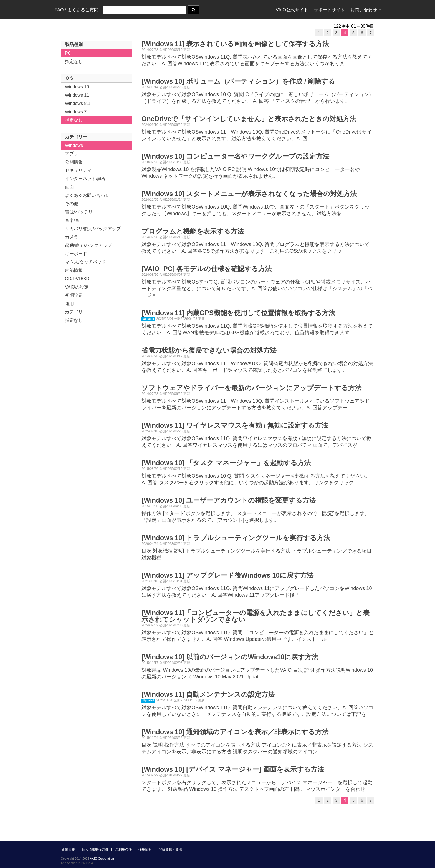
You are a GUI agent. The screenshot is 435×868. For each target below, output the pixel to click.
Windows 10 (77, 87)
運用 (69, 304)
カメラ (72, 237)
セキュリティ (78, 170)
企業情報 (68, 849)
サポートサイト (329, 10)
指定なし (74, 62)
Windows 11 (77, 95)
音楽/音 (72, 220)
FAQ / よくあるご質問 (76, 10)
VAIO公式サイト (292, 10)
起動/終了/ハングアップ (88, 245)
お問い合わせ (366, 10)
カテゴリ (74, 312)
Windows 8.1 (78, 103)
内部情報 (74, 270)
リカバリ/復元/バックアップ (93, 229)
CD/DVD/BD (77, 279)
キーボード (76, 254)
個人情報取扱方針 (95, 849)
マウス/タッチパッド (85, 262)
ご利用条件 (123, 849)
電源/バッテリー (81, 212)
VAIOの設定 (77, 287)
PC (68, 53)
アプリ (72, 154)
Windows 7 (76, 112)
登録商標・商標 (170, 849)
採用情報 (145, 849)
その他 (72, 204)
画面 (69, 187)
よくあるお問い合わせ (87, 195)
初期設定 (74, 295)
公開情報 (74, 162)
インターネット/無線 (85, 179)
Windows (74, 145)
